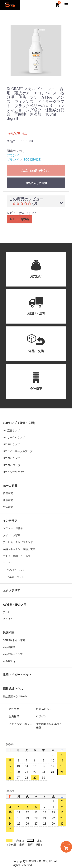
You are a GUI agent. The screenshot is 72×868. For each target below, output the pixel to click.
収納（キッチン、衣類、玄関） (20, 549)
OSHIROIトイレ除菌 (14, 640)
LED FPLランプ (11, 444)
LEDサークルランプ (14, 437)
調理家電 (8, 493)
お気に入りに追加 (36, 183)
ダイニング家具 (12, 535)
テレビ (7, 612)
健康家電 (8, 500)
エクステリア (12, 591)
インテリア (10, 521)
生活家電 (8, 507)
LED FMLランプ (12, 465)
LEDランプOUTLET (13, 472)
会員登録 (14, 716)
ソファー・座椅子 (13, 528)
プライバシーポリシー (22, 724)
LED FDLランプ (11, 458)
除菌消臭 (9, 633)
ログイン (41, 716)
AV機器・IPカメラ (15, 605)
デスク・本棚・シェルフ (17, 556)
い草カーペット (15, 577)
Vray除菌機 (9, 647)
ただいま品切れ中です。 (36, 170)
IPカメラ (8, 619)
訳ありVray (9, 661)
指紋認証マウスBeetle (15, 696)
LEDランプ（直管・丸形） (20, 423)
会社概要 (14, 709)
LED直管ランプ (11, 431)
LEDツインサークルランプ (18, 451)
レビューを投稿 (19, 219)
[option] (36, 51)
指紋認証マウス (13, 689)
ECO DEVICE (32, 160)
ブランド (13, 155)
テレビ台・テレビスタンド (18, 542)
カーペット (9, 563)
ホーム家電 (10, 486)
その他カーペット (16, 570)
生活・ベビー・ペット (17, 675)
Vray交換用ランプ (13, 654)
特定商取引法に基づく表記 (49, 726)
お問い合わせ (44, 709)
